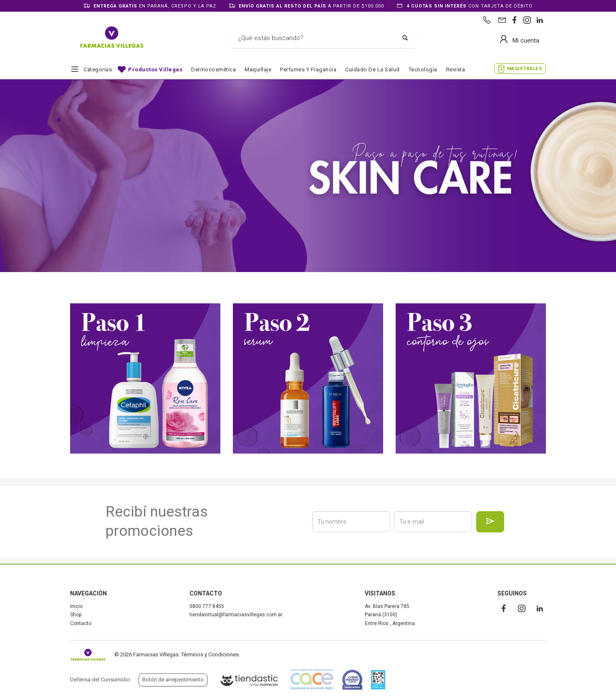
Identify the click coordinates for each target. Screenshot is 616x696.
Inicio (76, 606)
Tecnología (423, 69)
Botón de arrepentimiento (173, 680)
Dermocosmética (213, 69)
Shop (76, 615)
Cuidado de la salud (372, 69)
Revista (456, 69)
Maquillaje (258, 69)
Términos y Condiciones (210, 654)
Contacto (81, 623)
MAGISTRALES (525, 69)
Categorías (98, 69)
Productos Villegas (155, 69)
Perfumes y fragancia (308, 69)
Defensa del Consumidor (100, 680)
